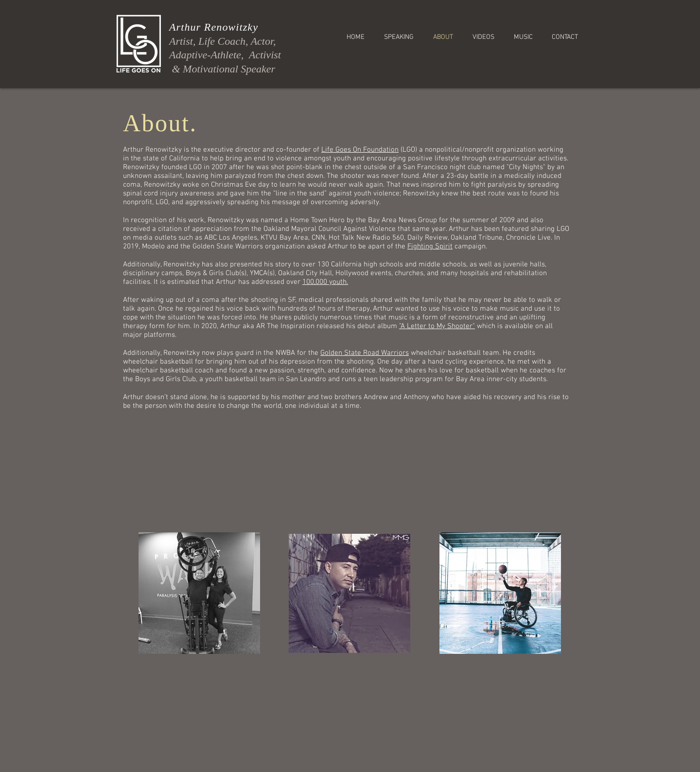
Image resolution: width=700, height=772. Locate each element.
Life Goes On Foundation (360, 150)
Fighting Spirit (430, 246)
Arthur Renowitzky (214, 27)
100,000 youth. (325, 282)
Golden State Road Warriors (365, 353)
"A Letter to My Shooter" (437, 326)
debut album (378, 326)
